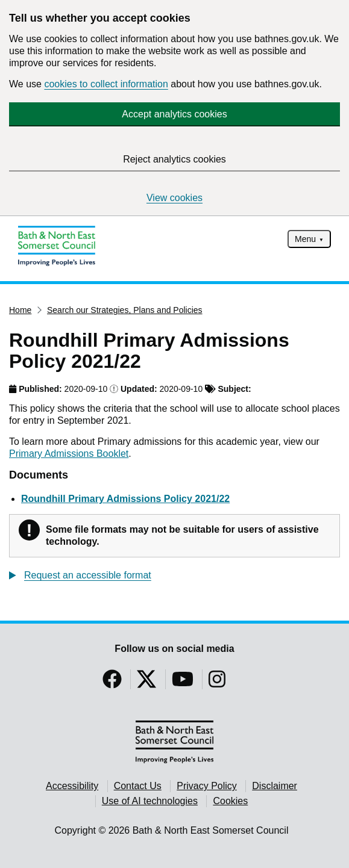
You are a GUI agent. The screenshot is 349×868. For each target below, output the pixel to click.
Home (20, 310)
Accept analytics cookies (174, 114)
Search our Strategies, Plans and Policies (125, 310)
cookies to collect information (106, 84)
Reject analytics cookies (174, 159)
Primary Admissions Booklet (69, 454)
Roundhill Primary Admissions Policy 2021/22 (125, 499)
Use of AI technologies (150, 801)
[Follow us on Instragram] (217, 683)
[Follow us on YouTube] (183, 683)
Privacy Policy (207, 786)
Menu (305, 239)
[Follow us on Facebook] (112, 683)
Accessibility (72, 786)
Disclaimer (275, 786)
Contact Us (138, 786)
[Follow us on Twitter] (146, 683)
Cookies (230, 801)
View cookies (174, 198)
